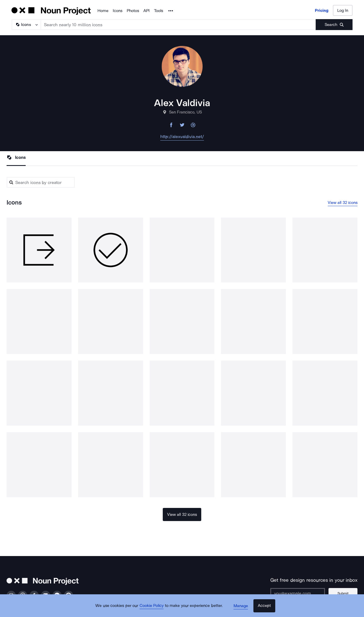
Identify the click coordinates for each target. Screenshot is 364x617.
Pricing (322, 10)
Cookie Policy (153, 607)
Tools (159, 11)
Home (103, 11)
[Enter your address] (299, 594)
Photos (133, 11)
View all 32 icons (343, 203)
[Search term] (178, 25)
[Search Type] (26, 25)
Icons (118, 11)
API (147, 11)
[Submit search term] (334, 25)
